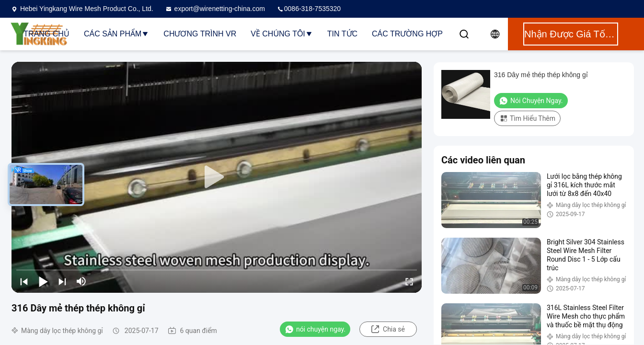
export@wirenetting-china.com (215, 9)
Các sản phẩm (116, 34)
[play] (217, 177)
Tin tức (342, 34)
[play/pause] (43, 281)
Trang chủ (46, 34)
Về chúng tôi (282, 34)
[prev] (24, 281)
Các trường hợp (407, 34)
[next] (62, 281)
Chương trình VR (200, 34)
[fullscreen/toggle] (409, 281)
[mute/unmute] (81, 281)
